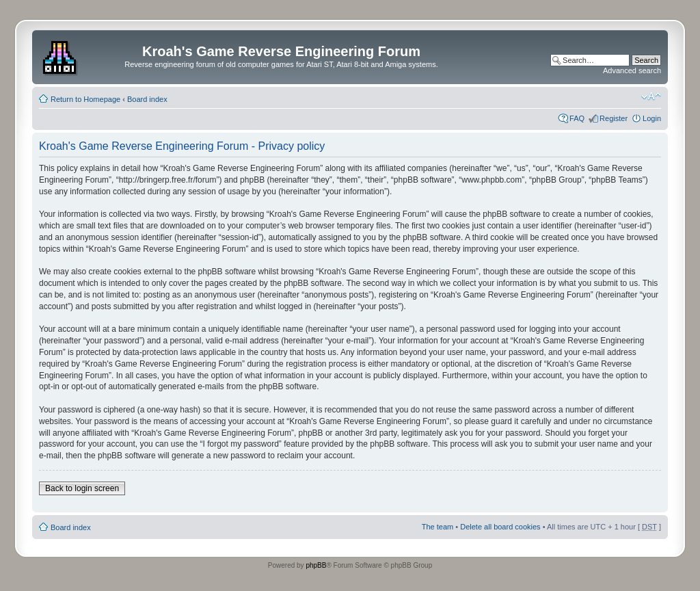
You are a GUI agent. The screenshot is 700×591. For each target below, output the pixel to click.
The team (437, 527)
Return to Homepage (85, 99)
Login (652, 118)
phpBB (316, 565)
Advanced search (632, 70)
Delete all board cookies (500, 527)
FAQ (577, 118)
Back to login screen (82, 488)
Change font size (651, 96)
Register (614, 118)
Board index (147, 99)
